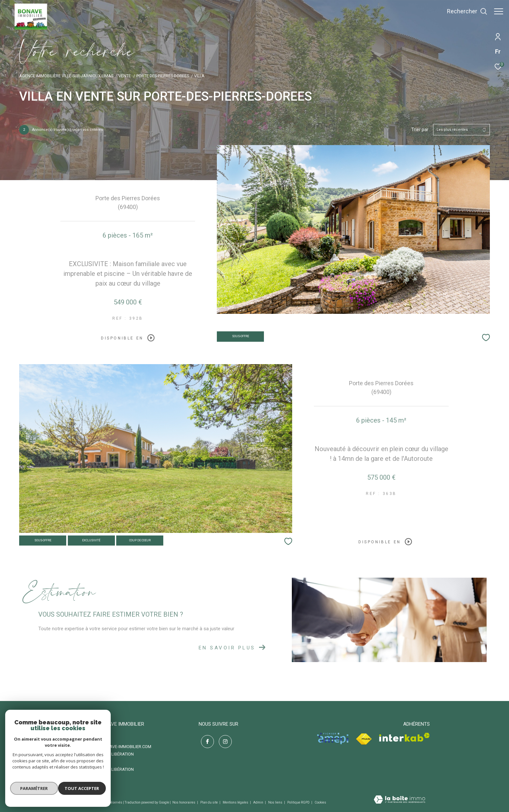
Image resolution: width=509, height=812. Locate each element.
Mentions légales (236, 802)
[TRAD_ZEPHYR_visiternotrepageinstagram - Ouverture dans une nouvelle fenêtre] (223, 740)
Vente (125, 76)
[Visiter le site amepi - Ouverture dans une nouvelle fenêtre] (333, 738)
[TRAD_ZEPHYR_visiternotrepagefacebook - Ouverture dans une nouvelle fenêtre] (205, 740)
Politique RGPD (298, 802)
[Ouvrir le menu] (499, 11)
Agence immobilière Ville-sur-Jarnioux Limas (66, 76)
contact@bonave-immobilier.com (115, 747)
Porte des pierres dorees (163, 76)
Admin (259, 802)
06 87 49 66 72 (93, 739)
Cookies (320, 802)
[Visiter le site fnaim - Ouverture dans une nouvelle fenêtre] (364, 739)
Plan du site (209, 802)
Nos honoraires (184, 802)
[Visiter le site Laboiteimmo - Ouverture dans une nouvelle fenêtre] (399, 800)
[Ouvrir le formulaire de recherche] (464, 11)
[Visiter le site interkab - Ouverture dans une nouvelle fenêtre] (404, 737)
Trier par (420, 129)
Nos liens (276, 802)
